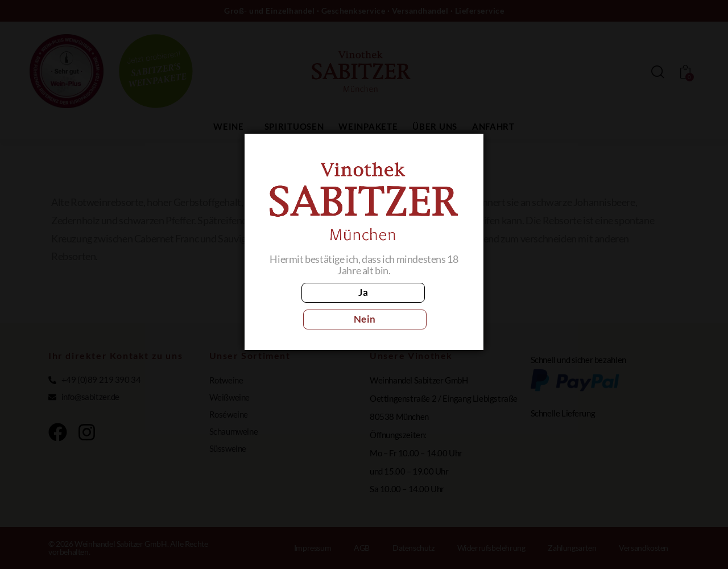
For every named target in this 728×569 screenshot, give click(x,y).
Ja (313, 306)
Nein (414, 306)
